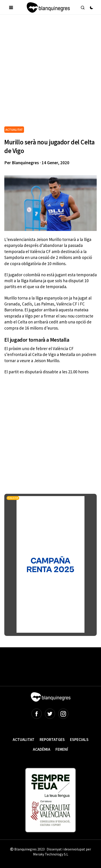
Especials (79, 739)
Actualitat (24, 739)
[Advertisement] (50, 72)
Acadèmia (42, 749)
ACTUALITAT (14, 130)
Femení (62, 749)
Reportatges (52, 739)
